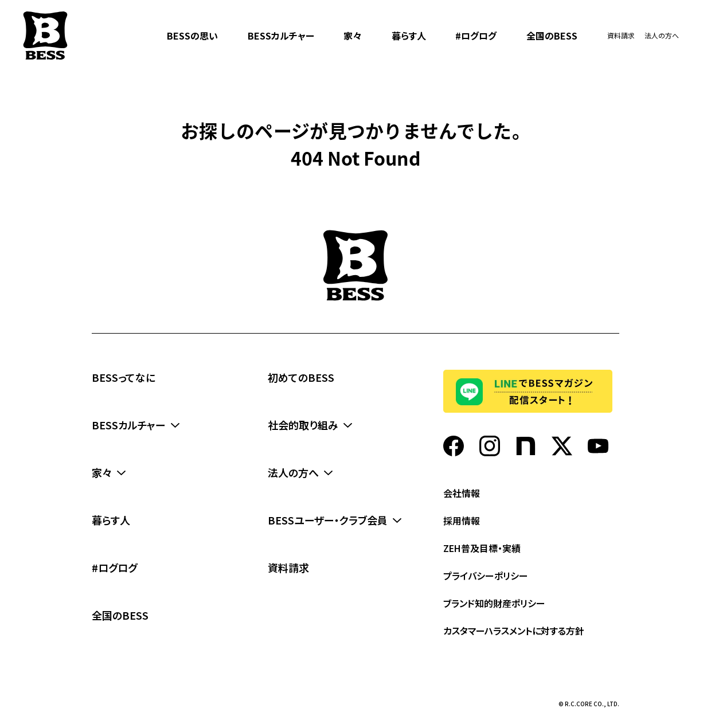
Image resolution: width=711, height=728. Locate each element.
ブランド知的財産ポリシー (494, 603)
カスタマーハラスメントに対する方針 (514, 631)
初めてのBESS (301, 377)
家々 (353, 36)
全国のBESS (552, 36)
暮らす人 (409, 36)
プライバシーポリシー (486, 576)
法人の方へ (662, 35)
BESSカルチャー (281, 36)
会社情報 (462, 493)
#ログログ (476, 36)
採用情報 (462, 520)
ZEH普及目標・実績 (482, 548)
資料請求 (621, 35)
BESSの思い (192, 36)
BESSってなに (124, 377)
